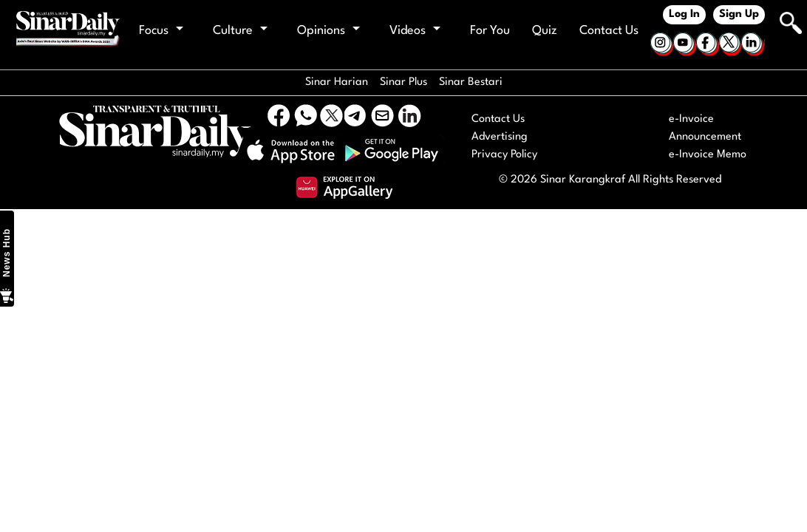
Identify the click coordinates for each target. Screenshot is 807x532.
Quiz (545, 31)
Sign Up (739, 14)
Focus (161, 31)
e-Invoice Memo (708, 155)
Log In (684, 14)
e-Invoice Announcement (705, 128)
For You (490, 31)
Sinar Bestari (471, 82)
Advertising (500, 137)
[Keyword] (772, 21)
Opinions (328, 31)
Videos (415, 31)
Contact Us (609, 31)
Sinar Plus (403, 82)
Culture (240, 31)
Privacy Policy (504, 155)
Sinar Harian (337, 82)
